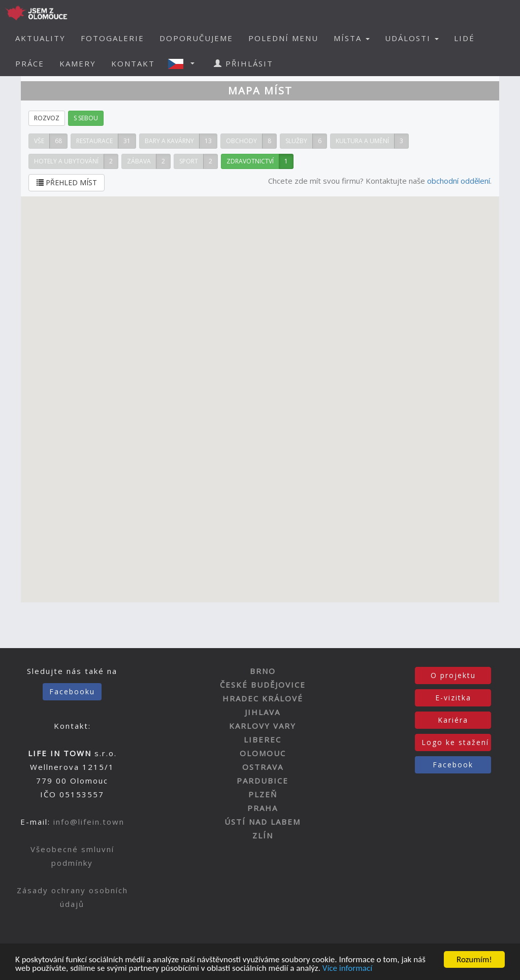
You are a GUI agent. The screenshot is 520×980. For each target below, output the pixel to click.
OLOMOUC (263, 753)
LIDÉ (464, 38)
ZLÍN (263, 835)
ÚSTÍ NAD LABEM (263, 822)
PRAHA (263, 808)
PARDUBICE (263, 781)
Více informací (347, 969)
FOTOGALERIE (112, 38)
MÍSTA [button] (352, 38)
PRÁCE (30, 63)
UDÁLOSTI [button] (412, 38)
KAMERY (78, 63)
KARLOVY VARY (263, 726)
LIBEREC (263, 739)
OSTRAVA (263, 767)
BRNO (263, 671)
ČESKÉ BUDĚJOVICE (263, 685)
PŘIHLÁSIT (243, 63)
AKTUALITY (40, 38)
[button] (184, 63)
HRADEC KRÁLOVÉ (263, 698)
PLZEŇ (263, 794)
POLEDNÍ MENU (283, 38)
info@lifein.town (89, 822)
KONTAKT (133, 63)
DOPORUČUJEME (196, 38)
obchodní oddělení (459, 181)
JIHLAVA (263, 712)
